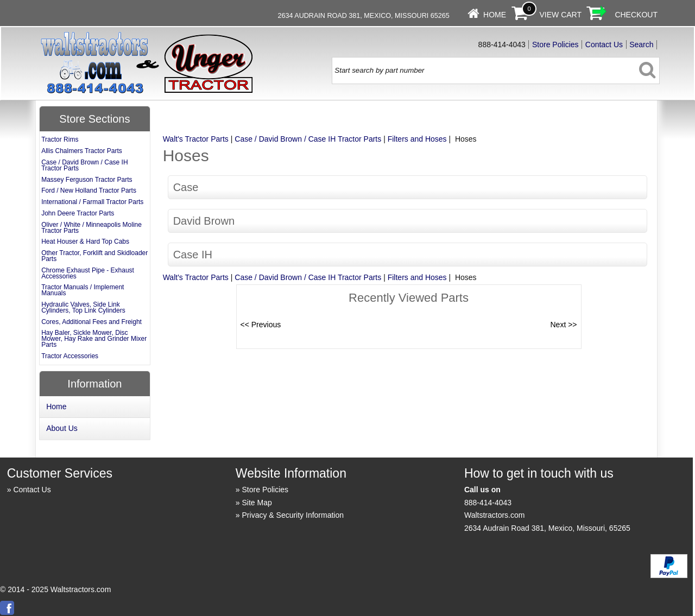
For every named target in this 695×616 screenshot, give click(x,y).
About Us (62, 428)
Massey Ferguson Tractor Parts (87, 180)
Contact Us (604, 45)
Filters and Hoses (417, 139)
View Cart (560, 15)
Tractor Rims (60, 139)
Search (641, 45)
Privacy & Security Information (293, 515)
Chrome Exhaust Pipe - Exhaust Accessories (88, 273)
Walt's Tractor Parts (196, 139)
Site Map (257, 503)
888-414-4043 (488, 503)
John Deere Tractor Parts (78, 213)
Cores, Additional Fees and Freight (91, 322)
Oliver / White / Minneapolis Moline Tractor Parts (91, 228)
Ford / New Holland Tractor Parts (89, 190)
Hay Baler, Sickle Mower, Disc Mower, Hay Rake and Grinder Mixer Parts (94, 339)
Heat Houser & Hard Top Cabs (85, 242)
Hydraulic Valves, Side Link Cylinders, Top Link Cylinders (83, 307)
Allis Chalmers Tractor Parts (82, 151)
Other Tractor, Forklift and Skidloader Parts (94, 256)
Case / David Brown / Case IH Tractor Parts (308, 139)
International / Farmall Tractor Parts (92, 202)
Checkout (636, 15)
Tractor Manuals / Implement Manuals (83, 290)
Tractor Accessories (70, 356)
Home (495, 15)
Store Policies (555, 45)
